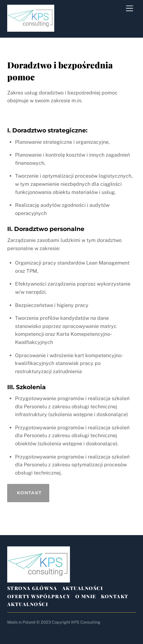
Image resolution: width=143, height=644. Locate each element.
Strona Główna (32, 588)
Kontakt (115, 596)
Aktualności (83, 588)
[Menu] (130, 9)
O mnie (86, 596)
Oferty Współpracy (39, 596)
